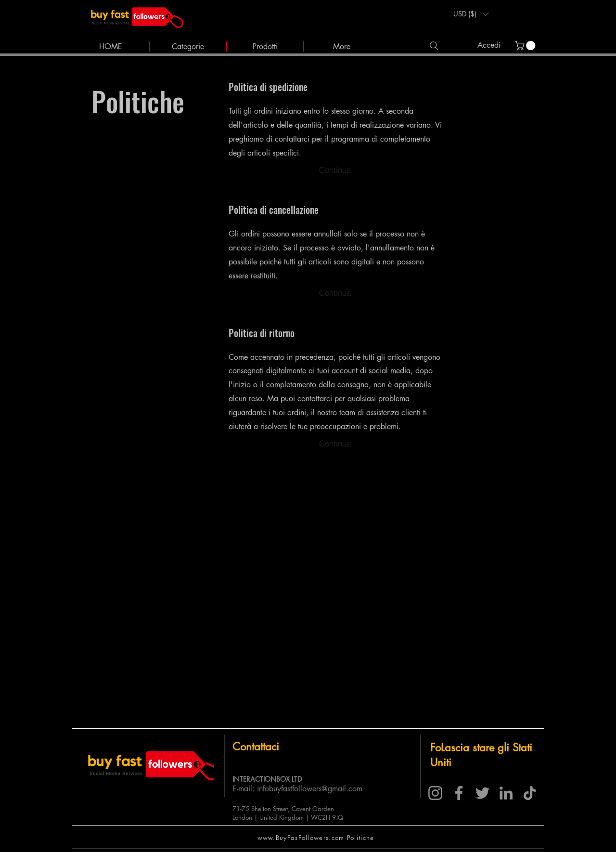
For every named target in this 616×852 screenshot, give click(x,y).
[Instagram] (435, 793)
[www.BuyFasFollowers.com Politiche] (317, 837)
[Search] (434, 46)
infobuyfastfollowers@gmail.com (310, 789)
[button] (471, 14)
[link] (526, 46)
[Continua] (335, 170)
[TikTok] (530, 793)
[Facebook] (459, 793)
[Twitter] (482, 793)
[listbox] (471, 14)
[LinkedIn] (506, 793)
